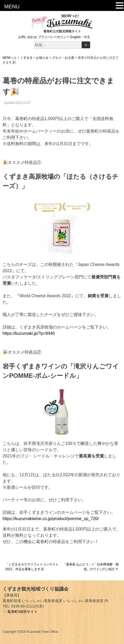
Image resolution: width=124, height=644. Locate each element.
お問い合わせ (28, 37)
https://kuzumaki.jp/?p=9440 (29, 333)
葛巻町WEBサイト (22, 612)
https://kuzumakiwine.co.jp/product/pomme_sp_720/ (51, 519)
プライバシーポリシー (54, 37)
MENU (12, 7)
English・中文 (80, 37)
